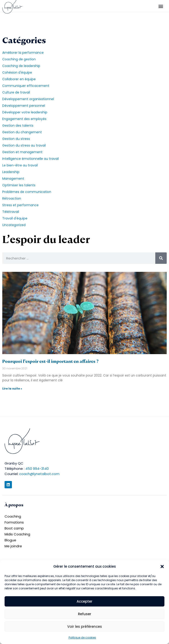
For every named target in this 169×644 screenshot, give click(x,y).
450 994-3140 (37, 469)
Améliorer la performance (23, 53)
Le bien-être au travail (20, 165)
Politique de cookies (82, 637)
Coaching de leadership (21, 66)
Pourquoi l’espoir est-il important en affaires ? (50, 361)
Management (13, 179)
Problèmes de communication (27, 192)
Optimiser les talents (19, 185)
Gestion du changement (22, 132)
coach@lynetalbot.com (39, 474)
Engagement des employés (24, 119)
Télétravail (11, 212)
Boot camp (14, 528)
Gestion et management (22, 152)
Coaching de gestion (19, 59)
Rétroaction (12, 198)
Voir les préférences (85, 627)
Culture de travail (16, 92)
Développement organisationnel (28, 99)
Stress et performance (20, 205)
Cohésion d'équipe (17, 72)
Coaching (13, 516)
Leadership (11, 172)
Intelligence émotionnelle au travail (31, 159)
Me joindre (13, 546)
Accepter (84, 601)
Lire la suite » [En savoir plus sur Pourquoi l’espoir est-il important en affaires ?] (12, 389)
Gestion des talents (18, 126)
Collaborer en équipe (19, 79)
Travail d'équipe (15, 218)
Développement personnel (24, 106)
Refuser (85, 614)
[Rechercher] (161, 258)
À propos (14, 505)
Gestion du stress (16, 139)
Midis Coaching (17, 534)
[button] (162, 567)
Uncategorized (14, 225)
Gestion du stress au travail (24, 145)
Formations (14, 522)
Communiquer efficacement (26, 86)
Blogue (10, 540)
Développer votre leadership (25, 112)
